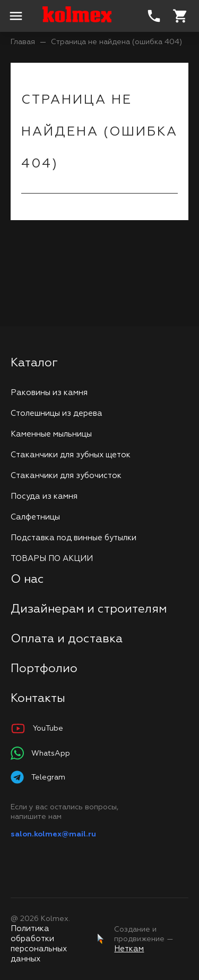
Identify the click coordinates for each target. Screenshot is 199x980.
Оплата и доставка (67, 639)
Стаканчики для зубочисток (66, 476)
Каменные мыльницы (51, 434)
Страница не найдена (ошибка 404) (116, 42)
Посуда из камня (44, 496)
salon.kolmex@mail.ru (53, 834)
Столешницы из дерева (57, 413)
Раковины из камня (49, 393)
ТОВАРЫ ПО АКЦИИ (52, 559)
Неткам (129, 949)
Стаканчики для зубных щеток (71, 455)
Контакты (38, 699)
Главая (23, 42)
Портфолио (44, 669)
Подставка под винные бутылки (73, 538)
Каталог (34, 363)
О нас (27, 580)
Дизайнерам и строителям (89, 609)
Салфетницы (35, 517)
